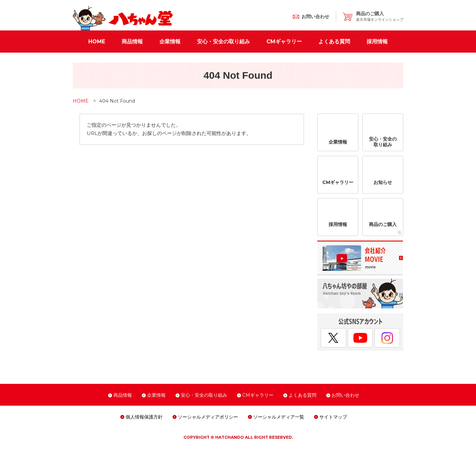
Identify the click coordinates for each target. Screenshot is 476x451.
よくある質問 (334, 42)
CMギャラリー (284, 42)
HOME (97, 42)
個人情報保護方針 (144, 417)
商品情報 (132, 42)
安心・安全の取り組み (223, 42)
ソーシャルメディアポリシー (208, 417)
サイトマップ (333, 417)
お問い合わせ (345, 395)
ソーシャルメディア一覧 (279, 417)
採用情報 (377, 42)
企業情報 (170, 42)
